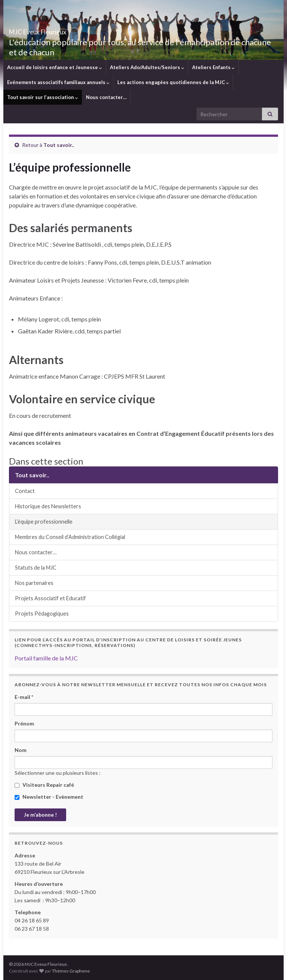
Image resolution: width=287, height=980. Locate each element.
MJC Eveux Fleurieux (60, 30)
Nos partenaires (34, 583)
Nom (21, 750)
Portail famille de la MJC (46, 658)
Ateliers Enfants (213, 67)
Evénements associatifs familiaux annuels (58, 82)
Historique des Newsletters (48, 506)
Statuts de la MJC (36, 568)
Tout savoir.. (59, 145)
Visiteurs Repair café (44, 785)
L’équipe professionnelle (44, 522)
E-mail (24, 697)
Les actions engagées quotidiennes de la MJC (173, 82)
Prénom (24, 723)
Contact (25, 491)
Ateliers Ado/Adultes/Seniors (147, 67)
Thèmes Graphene (71, 971)
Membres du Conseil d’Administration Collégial (70, 537)
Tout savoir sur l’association (43, 97)
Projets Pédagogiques (42, 614)
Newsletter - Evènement (49, 797)
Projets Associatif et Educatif (50, 598)
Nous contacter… (106, 97)
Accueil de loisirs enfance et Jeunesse (55, 67)
